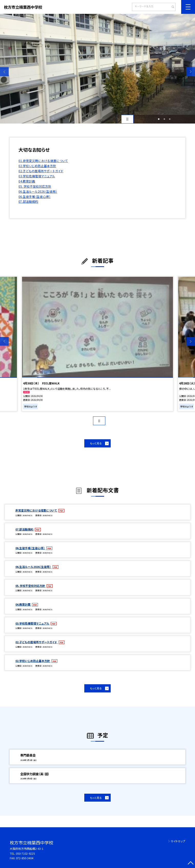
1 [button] (159, 119)
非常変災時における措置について (36, 510)
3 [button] (170, 119)
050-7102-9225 (25, 853)
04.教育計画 (27, 181)
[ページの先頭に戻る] (191, 864)
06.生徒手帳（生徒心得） (34, 196)
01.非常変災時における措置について (43, 161)
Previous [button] (4, 72)
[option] (97, 69)
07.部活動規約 (28, 201)
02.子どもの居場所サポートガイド (41, 171)
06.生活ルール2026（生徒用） (38, 191)
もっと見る (96, 443)
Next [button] (191, 72)
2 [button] (164, 119)
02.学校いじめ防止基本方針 (37, 166)
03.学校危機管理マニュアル (37, 176)
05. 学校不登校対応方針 (35, 186)
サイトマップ (178, 841)
